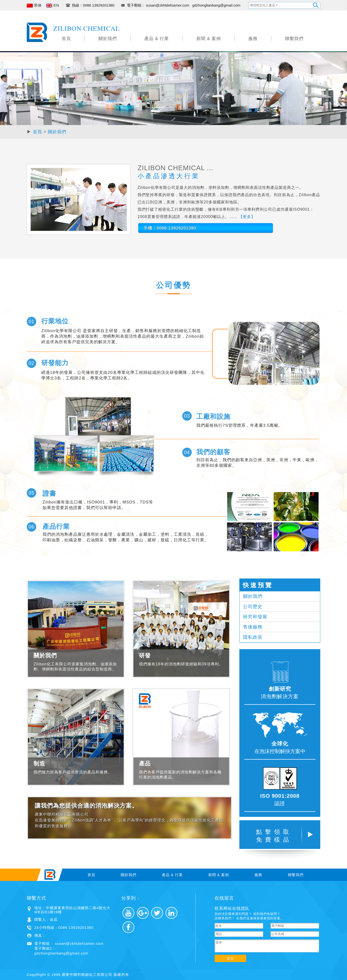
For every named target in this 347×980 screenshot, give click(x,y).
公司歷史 (253, 607)
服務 (253, 39)
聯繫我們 (294, 39)
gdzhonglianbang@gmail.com (216, 5)
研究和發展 (255, 617)
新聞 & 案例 (209, 39)
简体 (34, 5)
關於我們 (108, 39)
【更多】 (247, 217)
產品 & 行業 (157, 39)
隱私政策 (253, 637)
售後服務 (253, 627)
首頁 (66, 39)
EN (53, 5)
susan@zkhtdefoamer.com (168, 5)
